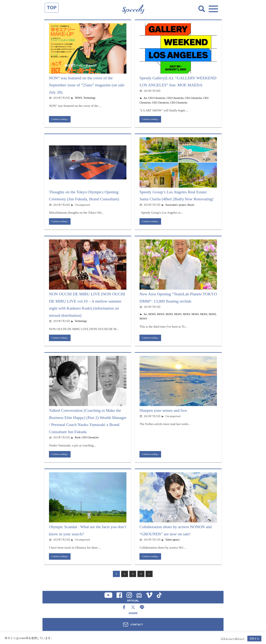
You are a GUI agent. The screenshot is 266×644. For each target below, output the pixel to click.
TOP (52, 8)
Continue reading (60, 120)
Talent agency (173, 544)
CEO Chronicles (157, 98)
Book (78, 441)
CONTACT (137, 624)
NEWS (79, 98)
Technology (90, 98)
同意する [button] (254, 639)
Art (145, 98)
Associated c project (176, 206)
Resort (191, 206)
